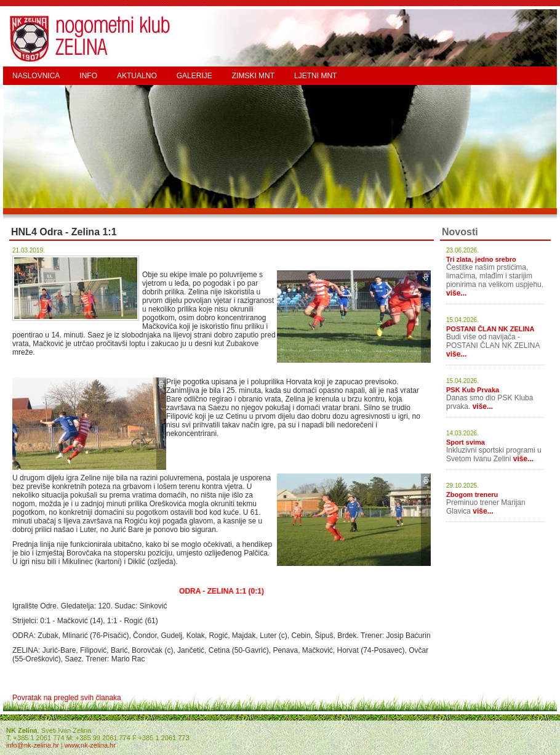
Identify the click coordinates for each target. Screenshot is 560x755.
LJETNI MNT (315, 76)
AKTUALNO (137, 76)
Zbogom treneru (472, 495)
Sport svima (466, 442)
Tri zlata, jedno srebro (481, 259)
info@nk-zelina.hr (33, 745)
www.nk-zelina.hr (90, 745)
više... (456, 293)
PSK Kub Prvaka (473, 390)
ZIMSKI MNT (253, 76)
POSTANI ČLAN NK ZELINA (490, 329)
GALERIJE (194, 76)
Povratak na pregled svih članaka (67, 698)
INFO (88, 76)
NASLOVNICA (36, 76)
